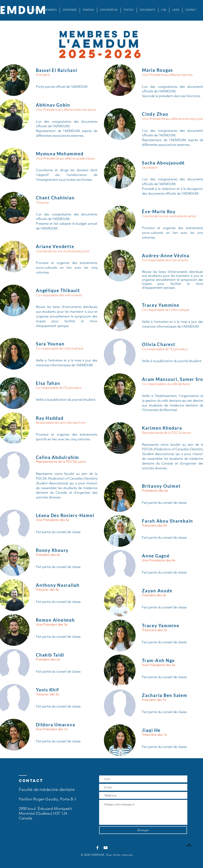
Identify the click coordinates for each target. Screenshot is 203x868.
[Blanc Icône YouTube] (106, 848)
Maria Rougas (158, 70)
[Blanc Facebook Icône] (97, 848)
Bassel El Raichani (57, 70)
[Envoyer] (143, 830)
